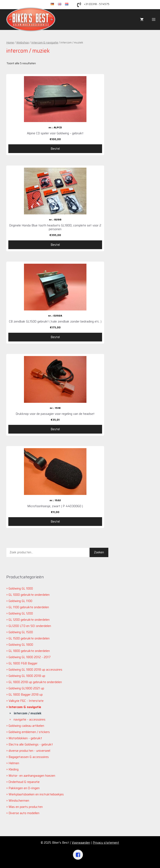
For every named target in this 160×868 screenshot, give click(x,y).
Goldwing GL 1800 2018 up (27, 676)
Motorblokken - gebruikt (25, 738)
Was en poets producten (26, 807)
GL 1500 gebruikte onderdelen (29, 638)
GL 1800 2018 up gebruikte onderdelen (35, 682)
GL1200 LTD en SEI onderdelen (30, 626)
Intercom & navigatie (45, 42)
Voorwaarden (81, 843)
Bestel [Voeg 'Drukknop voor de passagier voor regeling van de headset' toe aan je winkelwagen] (55, 429)
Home (10, 42)
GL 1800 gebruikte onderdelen (29, 651)
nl (68, 4)
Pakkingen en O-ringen (24, 788)
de (54, 4)
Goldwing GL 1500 (21, 632)
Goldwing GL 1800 (21, 645)
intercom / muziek (28, 713)
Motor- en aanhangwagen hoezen (32, 776)
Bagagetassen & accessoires (29, 757)
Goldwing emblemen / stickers (29, 732)
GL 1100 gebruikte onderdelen (29, 607)
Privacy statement (106, 843)
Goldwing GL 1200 (21, 613)
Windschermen (19, 801)
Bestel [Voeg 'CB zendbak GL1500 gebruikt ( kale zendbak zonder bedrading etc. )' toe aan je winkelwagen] (55, 337)
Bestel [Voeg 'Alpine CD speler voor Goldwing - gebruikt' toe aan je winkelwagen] (55, 149)
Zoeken (99, 552)
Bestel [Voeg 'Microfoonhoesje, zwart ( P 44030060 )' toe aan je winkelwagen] (55, 522)
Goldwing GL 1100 (20, 601)
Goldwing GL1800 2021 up (26, 688)
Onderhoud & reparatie (24, 782)
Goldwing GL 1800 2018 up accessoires (35, 670)
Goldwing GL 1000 (21, 589)
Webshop (23, 42)
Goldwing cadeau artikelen (26, 726)
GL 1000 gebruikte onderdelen (29, 595)
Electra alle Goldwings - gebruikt (31, 744)
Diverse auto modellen (24, 813)
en (61, 4)
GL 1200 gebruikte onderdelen (29, 620)
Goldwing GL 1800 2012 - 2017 (30, 657)
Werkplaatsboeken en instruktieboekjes (36, 794)
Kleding (14, 769)
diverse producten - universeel (29, 751)
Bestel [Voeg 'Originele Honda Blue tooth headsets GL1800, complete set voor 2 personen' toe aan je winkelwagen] (55, 245)
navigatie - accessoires (29, 720)
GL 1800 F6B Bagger (23, 663)
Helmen (14, 763)
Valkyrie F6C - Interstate (26, 701)
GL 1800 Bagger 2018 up (26, 695)
